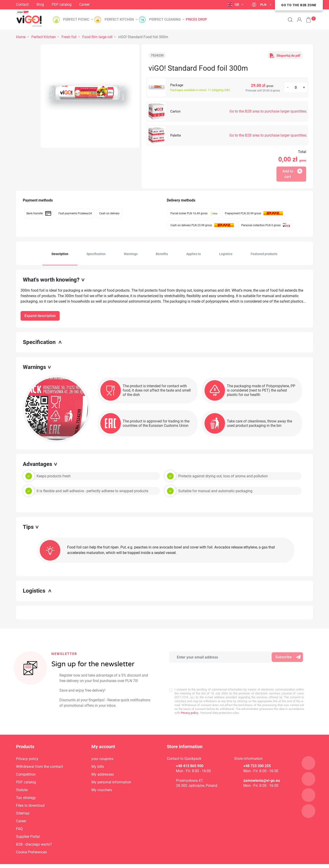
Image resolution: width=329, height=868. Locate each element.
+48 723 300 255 (257, 756)
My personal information (111, 772)
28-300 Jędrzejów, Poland (197, 775)
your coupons (102, 749)
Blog (40, 4)
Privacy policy (189, 695)
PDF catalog (62, 4)
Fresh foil (69, 37)
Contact (22, 4)
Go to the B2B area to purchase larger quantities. (268, 111)
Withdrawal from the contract (40, 756)
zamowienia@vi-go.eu (262, 770)
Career (84, 4)
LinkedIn (116, 4)
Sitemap (23, 803)
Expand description (40, 316)
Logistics (226, 254)
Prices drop (196, 20)
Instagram (100, 4)
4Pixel (308, 861)
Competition (26, 764)
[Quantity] (296, 87)
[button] (306, 17)
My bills (98, 756)
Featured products (264, 254)
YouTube (126, 5)
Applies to (194, 254)
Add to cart (292, 174)
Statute (22, 780)
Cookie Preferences (31, 842)
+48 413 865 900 (190, 756)
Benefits (162, 254)
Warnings (131, 254)
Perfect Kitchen (44, 37)
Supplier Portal (28, 826)
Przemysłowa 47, (190, 770)
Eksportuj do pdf (285, 55)
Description (60, 254)
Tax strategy (26, 788)
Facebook (107, 4)
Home (21, 37)
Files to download (30, 795)
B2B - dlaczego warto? (34, 834)
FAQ (19, 819)
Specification (96, 254)
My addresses (103, 764)
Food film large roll (97, 37)
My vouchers (102, 780)
